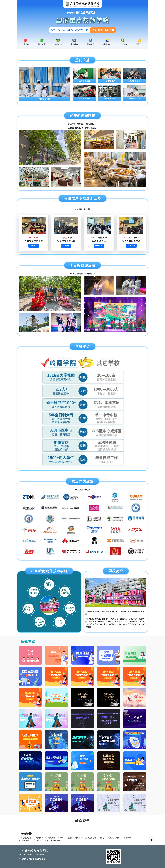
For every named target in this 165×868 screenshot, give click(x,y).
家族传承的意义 (25, 840)
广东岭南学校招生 (26, 838)
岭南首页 (25, 44)
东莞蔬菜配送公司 (41, 840)
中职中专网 (55, 840)
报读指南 (91, 44)
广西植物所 (126, 838)
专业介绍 (58, 44)
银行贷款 (69, 838)
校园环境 (107, 44)
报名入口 (140, 44)
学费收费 (74, 44)
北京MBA (79, 838)
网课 (118, 838)
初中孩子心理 (91, 838)
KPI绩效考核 (50, 838)
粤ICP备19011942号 (37, 859)
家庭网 (101, 838)
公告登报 (110, 838)
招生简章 (42, 44)
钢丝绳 (60, 838)
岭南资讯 (123, 44)
